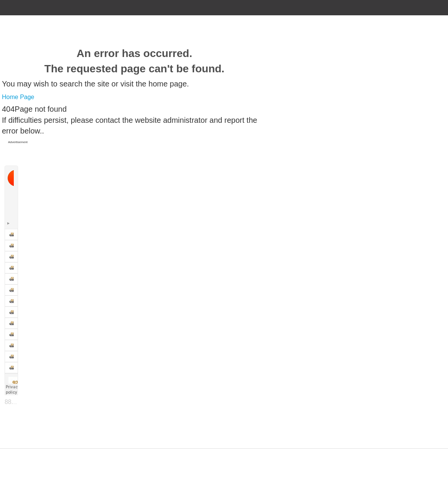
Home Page (18, 97)
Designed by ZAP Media (224, 453)
